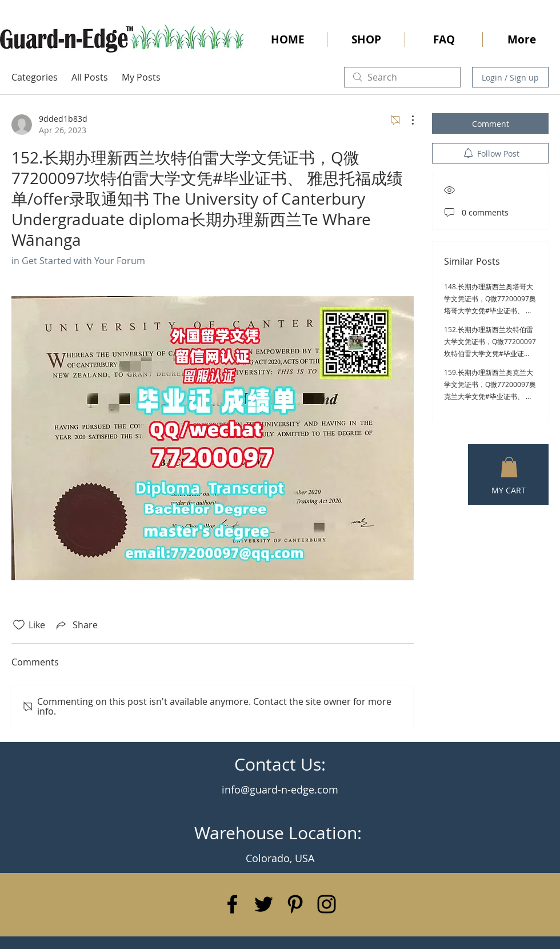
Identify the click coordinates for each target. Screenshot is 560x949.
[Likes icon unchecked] (19, 625)
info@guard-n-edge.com (280, 789)
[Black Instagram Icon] (327, 904)
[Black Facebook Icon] (232, 904)
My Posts (141, 77)
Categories (35, 77)
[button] (509, 467)
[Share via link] (76, 625)
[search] (402, 77)
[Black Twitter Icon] (264, 904)
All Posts (90, 77)
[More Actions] (407, 120)
